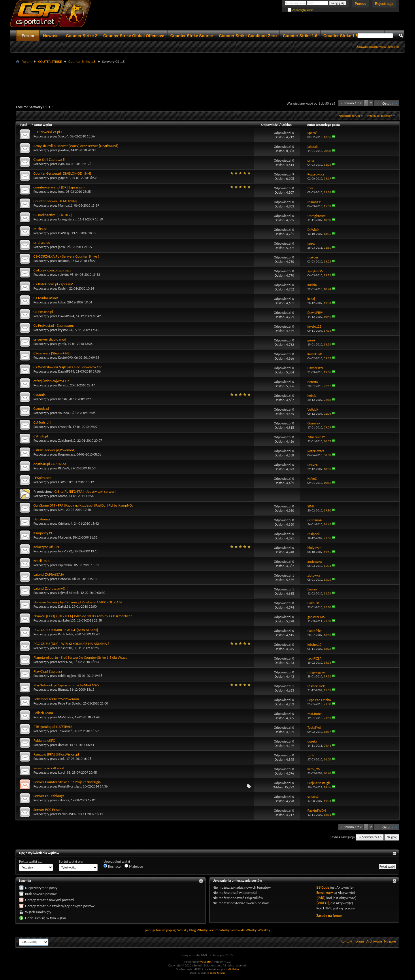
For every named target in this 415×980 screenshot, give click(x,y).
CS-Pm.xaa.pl (43, 312)
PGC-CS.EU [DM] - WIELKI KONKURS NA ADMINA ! (71, 644)
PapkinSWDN (67, 814)
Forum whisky (219, 930)
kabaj (62, 302)
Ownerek (65, 427)
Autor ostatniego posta (323, 125)
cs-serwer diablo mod (50, 339)
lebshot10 (65, 648)
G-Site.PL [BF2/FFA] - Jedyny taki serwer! (85, 491)
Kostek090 (65, 358)
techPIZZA (65, 662)
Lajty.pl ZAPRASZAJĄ (49, 574)
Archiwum (374, 941)
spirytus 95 (66, 275)
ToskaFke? (65, 731)
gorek (62, 344)
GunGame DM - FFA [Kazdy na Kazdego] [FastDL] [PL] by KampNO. (83, 505)
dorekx (63, 745)
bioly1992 (65, 551)
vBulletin (233, 969)
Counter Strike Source (192, 36)
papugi (150, 930)
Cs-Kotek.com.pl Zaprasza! (53, 284)
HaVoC (63, 482)
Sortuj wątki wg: (71, 861)
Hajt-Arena (42, 519)
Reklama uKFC (44, 740)
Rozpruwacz (67, 454)
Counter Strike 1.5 (341, 36)
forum (359, 941)
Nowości (51, 36)
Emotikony (325, 893)
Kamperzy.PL (43, 533)
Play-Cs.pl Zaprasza (48, 671)
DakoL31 (64, 607)
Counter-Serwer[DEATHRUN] (55, 201)
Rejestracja (384, 4)
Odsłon (287, 125)
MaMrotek (66, 717)
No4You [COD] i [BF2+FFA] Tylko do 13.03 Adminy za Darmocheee (83, 616)
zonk (62, 759)
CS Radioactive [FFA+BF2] (53, 215)
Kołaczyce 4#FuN (46, 547)
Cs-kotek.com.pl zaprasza (52, 270)
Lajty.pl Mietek (68, 593)
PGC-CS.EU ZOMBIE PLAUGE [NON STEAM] (66, 630)
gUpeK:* (64, 178)
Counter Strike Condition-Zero (248, 36)
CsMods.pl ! (42, 422)
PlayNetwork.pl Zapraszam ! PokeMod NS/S (66, 685)
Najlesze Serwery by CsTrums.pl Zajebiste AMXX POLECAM (78, 602)
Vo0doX (64, 413)
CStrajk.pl (41, 436)
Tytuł (25, 125)
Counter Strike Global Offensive (134, 36)
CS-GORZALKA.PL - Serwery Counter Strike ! (66, 256)
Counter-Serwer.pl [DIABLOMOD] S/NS (63, 173)
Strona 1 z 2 (353, 103)
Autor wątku (43, 125)
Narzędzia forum (349, 116)
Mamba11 (65, 205)
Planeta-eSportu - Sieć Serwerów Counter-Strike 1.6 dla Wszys (80, 657)
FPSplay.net (42, 478)
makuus (64, 261)
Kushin (63, 288)
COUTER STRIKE (50, 62)
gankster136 (67, 620)
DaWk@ (64, 233)
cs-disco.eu (42, 242)
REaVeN (64, 468)
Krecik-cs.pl (42, 561)
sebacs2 (64, 800)
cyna (62, 164)
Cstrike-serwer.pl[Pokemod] (54, 450)
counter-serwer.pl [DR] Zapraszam (59, 187)
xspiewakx (65, 565)
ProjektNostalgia (70, 786)
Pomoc (361, 4)
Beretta (63, 385)
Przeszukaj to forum (380, 116)
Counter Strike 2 (82, 36)
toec (61, 192)
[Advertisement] (207, 78)
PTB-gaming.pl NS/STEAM (53, 727)
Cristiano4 (65, 524)
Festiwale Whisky (244, 930)
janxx (62, 247)
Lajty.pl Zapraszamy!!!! (51, 588)
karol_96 (64, 773)
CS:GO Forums (217, 973)
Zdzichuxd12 (67, 441)
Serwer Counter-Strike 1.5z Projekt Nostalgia (67, 782)
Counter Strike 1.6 (300, 36)
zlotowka (65, 579)
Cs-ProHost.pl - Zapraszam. (54, 325)
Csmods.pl (41, 408)
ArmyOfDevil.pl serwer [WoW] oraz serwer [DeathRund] (76, 146)
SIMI (61, 510)
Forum (28, 36)
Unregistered (67, 219)
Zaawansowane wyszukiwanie (378, 47)
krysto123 (65, 330)
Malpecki (65, 537)
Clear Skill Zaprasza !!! (50, 159)
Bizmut (63, 690)
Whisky (183, 930)
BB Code (323, 887)
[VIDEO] (323, 903)
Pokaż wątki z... (31, 861)
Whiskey (264, 930)
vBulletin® (207, 962)
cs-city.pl (40, 229)
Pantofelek (66, 634)
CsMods (39, 395)
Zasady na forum (329, 916)
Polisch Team (43, 713)
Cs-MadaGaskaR (46, 298)
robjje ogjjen (67, 676)
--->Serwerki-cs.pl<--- (49, 132)
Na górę (392, 837)
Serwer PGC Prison (48, 810)
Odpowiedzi (270, 125)
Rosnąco (112, 866)
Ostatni (390, 103)
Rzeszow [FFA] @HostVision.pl (56, 754)
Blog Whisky (198, 930)
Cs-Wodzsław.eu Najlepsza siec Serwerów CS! (68, 367)
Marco (63, 496)
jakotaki (64, 150)
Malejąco (134, 866)
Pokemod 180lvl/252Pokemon (56, 699)
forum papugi (166, 930)
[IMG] (321, 898)
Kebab (63, 399)
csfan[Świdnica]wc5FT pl (52, 381)
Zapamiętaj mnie (301, 10)
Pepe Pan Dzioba (70, 703)
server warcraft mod (49, 768)
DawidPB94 (66, 316)
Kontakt (347, 941)
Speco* (63, 136)
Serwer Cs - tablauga (49, 796)
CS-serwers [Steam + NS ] (52, 353)
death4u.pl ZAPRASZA (50, 464)
